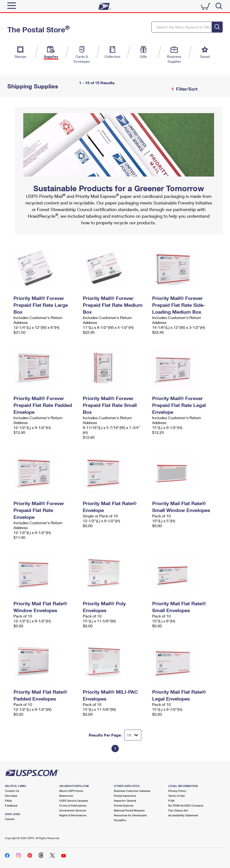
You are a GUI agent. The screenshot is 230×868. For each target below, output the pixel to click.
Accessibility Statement (183, 815)
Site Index (11, 796)
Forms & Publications (73, 805)
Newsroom (66, 796)
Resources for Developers (130, 815)
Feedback (11, 805)
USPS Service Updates (74, 801)
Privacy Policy (177, 791)
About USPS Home (71, 791)
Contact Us (12, 791)
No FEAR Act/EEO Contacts (186, 805)
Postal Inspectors (125, 796)
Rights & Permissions (73, 815)
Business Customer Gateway (132, 791)
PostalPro (120, 820)
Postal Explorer (124, 805)
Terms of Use (176, 796)
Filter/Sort (186, 89)
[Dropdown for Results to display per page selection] (133, 735)
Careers (10, 819)
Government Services (73, 810)
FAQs (8, 801)
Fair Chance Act (178, 810)
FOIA (171, 801)
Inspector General (125, 801)
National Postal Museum (129, 810)
